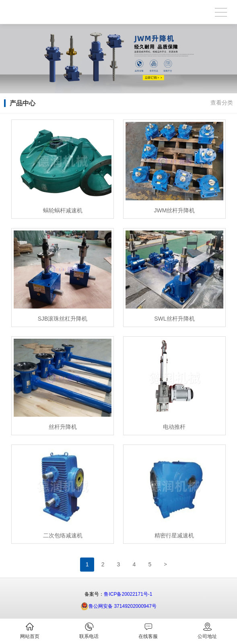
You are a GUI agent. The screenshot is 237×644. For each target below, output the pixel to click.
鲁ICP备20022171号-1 (128, 594)
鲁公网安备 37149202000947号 (118, 606)
